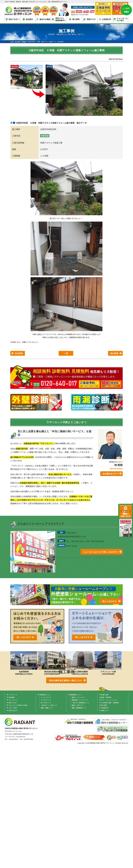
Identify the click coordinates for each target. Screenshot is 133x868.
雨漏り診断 (105, 695)
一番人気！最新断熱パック (80, 703)
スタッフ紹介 (13, 708)
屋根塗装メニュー (76, 695)
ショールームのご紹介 (121, 19)
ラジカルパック (46, 700)
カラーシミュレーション (109, 700)
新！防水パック (46, 703)
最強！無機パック (47, 708)
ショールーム (13, 700)
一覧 (66, 353)
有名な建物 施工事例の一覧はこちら (65, 680)
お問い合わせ (13, 710)
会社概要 (11, 697)
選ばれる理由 (43, 19)
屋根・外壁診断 (106, 697)
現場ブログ (90, 19)
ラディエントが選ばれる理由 (18, 705)
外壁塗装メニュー (45, 695)
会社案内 (28, 19)
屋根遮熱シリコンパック (80, 700)
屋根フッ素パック (78, 705)
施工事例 (74, 19)
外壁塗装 (45, 136)
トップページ (13, 695)
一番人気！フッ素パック (49, 705)
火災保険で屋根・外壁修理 (110, 703)
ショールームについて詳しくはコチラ (100, 552)
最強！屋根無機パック (79, 708)
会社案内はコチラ (111, 474)
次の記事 (19, 353)
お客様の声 (105, 19)
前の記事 (114, 353)
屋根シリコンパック (78, 697)
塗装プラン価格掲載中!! (59, 19)
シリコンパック (46, 697)
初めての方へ (12, 19)
